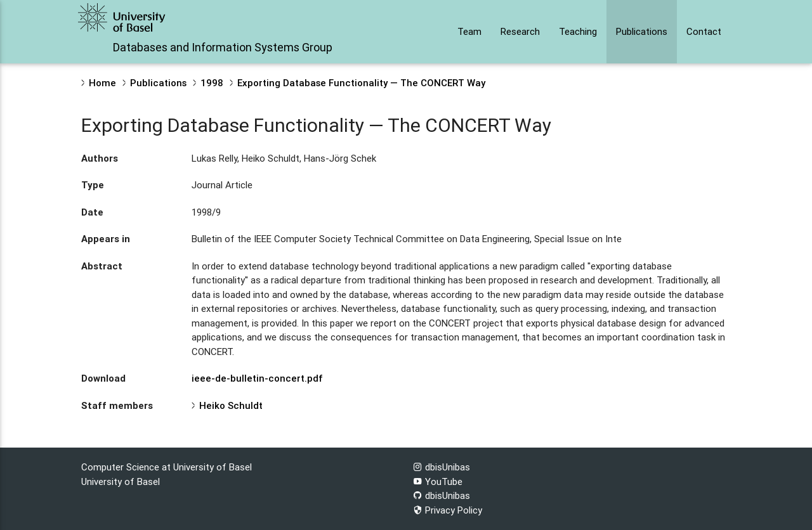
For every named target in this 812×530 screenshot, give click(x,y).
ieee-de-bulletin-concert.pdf (257, 378)
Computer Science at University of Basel (167, 467)
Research (520, 31)
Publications (642, 31)
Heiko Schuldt (231, 405)
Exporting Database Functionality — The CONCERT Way (361, 83)
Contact (704, 31)
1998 (212, 83)
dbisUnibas (442, 467)
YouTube (438, 482)
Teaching (578, 31)
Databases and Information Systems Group (223, 47)
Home (102, 83)
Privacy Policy (448, 510)
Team (469, 31)
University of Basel (121, 482)
